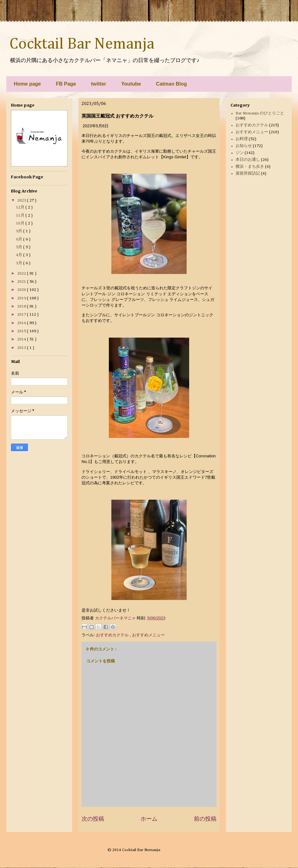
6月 (20, 239)
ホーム (149, 819)
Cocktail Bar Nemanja (82, 44)
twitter (98, 84)
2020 (22, 290)
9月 (20, 231)
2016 (22, 323)
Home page (27, 84)
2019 (22, 298)
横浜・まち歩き (250, 167)
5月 (20, 247)
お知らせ (244, 146)
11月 (21, 216)
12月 (21, 207)
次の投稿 (93, 819)
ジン (240, 153)
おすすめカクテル (113, 635)
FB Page (66, 84)
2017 (22, 315)
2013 (22, 348)
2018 (22, 306)
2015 (22, 331)
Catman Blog (171, 84)
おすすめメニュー (148, 635)
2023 (22, 200)
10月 (21, 223)
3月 (20, 263)
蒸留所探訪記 (248, 174)
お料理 (242, 139)
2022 (22, 274)
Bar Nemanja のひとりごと (260, 113)
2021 (22, 282)
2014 (22, 339)
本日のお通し (248, 160)
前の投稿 (205, 819)
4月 (20, 255)
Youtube (131, 84)
